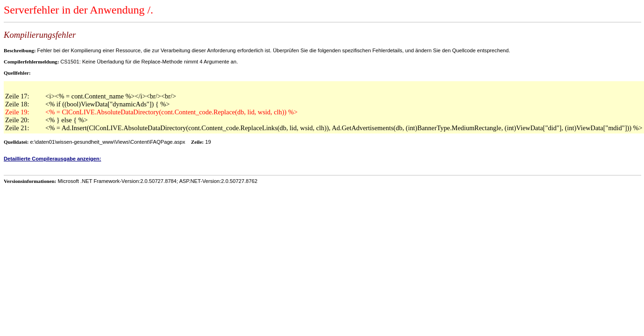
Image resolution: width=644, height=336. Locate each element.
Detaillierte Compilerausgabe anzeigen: (52, 159)
